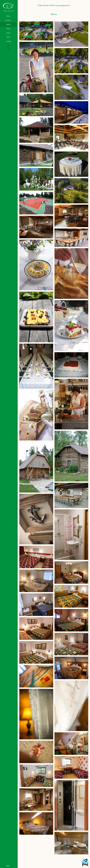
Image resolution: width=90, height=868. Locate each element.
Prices (8, 33)
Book (8, 29)
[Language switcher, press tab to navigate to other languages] (9, 866)
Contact (8, 41)
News (8, 37)
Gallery (8, 24)
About (8, 16)
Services (8, 20)
